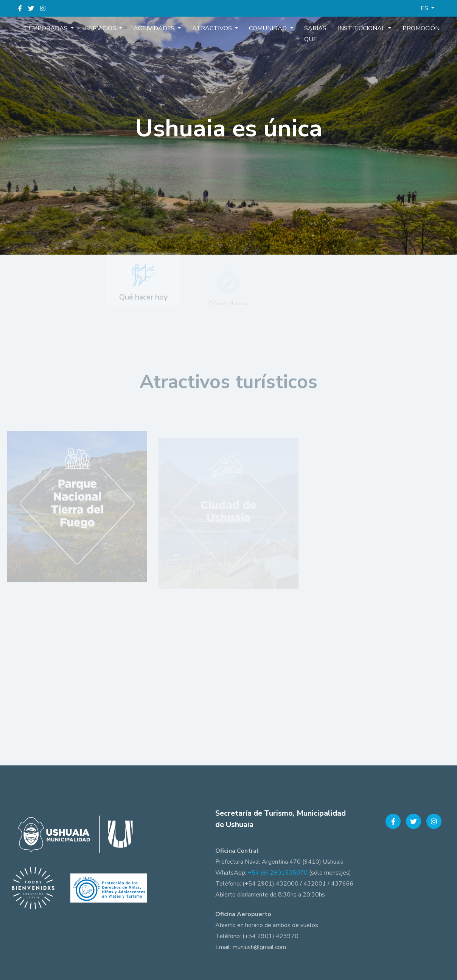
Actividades (159, 28)
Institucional (346, 28)
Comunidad (263, 28)
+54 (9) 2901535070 (278, 873)
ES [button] (425, 8)
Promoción (399, 28)
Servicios (111, 28)
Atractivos (212, 28)
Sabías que (304, 33)
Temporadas (62, 28)
